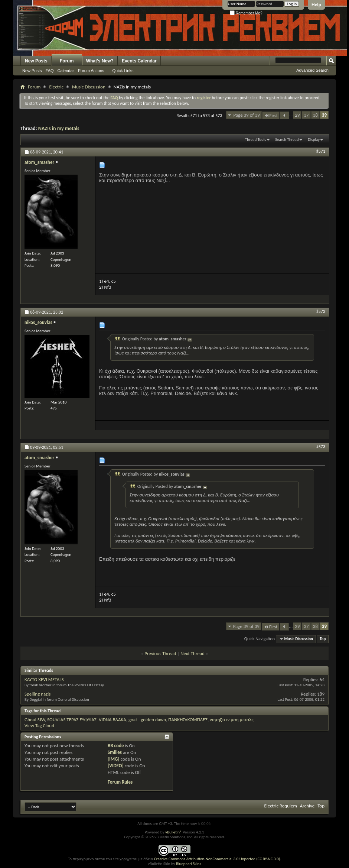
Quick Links (123, 71)
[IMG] (114, 759)
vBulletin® (174, 832)
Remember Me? (246, 13)
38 (315, 115)
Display (314, 140)
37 (306, 115)
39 (324, 115)
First (271, 115)
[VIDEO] (116, 766)
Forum (67, 61)
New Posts (36, 61)
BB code (116, 746)
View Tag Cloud (39, 726)
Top (323, 639)
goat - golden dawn (147, 720)
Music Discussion (89, 87)
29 (297, 115)
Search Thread (287, 140)
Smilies (115, 752)
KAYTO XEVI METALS (44, 679)
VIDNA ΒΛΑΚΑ (112, 720)
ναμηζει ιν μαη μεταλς (232, 720)
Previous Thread (160, 653)
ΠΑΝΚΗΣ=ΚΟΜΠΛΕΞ (188, 720)
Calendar (66, 71)
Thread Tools (256, 140)
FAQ (50, 71)
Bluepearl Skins (189, 864)
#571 (321, 151)
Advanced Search (312, 70)
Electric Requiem (280, 806)
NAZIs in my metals (59, 128)
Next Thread (193, 653)
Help (316, 5)
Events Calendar (139, 61)
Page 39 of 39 (246, 115)
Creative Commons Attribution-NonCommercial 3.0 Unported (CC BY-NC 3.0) (217, 859)
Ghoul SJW (35, 720)
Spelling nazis (37, 694)
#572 (321, 311)
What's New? (100, 61)
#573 (321, 447)
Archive (307, 806)
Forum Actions (91, 71)
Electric (56, 87)
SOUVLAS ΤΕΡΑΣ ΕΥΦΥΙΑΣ (72, 720)
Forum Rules (120, 782)
